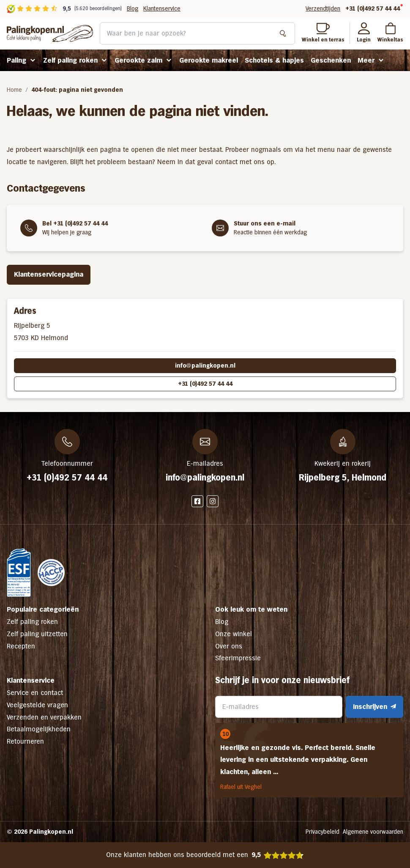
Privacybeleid (323, 832)
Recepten (21, 646)
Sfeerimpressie (238, 658)
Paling (16, 60)
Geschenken (331, 60)
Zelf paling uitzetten (37, 634)
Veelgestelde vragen (37, 705)
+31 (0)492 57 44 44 (373, 8)
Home (14, 90)
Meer (366, 60)
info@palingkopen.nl (205, 365)
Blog (133, 8)
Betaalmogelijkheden (39, 729)
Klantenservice (162, 8)
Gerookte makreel (209, 60)
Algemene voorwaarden (373, 832)
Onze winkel (234, 634)
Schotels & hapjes (274, 60)
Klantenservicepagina (49, 274)
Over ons (229, 646)
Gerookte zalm (138, 60)
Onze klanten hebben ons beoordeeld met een (205, 855)
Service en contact (35, 693)
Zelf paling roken (70, 60)
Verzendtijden (323, 8)
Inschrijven (374, 707)
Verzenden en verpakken (44, 717)
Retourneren (25, 741)
